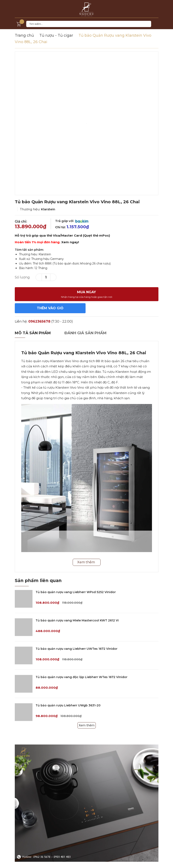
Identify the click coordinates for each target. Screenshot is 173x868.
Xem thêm (87, 725)
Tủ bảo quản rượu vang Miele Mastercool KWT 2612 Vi (77, 620)
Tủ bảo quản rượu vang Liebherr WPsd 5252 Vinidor (76, 592)
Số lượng (22, 277)
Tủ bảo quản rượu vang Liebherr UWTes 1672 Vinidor (77, 649)
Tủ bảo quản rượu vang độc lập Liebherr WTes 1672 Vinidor (82, 677)
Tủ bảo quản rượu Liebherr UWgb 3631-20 (68, 705)
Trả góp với (72, 221)
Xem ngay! (70, 242)
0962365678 (39, 321)
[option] (87, 123)
